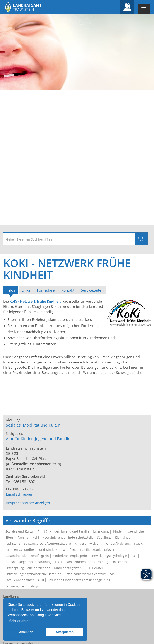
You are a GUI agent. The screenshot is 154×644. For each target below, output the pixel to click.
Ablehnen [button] (26, 632)
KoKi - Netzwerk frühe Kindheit (35, 301)
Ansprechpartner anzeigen (28, 503)
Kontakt (68, 290)
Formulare (46, 290)
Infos (12, 290)
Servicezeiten (92, 290)
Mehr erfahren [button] (19, 621)
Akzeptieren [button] (65, 632)
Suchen (141, 239)
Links (26, 290)
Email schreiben (19, 494)
